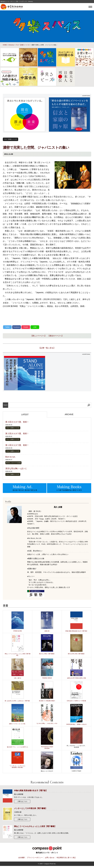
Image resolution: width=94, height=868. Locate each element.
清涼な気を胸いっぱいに (16, 468)
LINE (35, 327)
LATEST (25, 415)
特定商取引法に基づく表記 (66, 858)
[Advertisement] (69, 373)
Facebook (17, 327)
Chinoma (11, 45)
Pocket (26, 327)
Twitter (7, 327)
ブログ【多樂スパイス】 (23, 45)
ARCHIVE (69, 414)
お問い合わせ (50, 858)
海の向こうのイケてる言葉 (13, 463)
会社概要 (21, 858)
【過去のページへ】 (56, 336)
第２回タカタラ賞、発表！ (17, 434)
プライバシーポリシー (35, 858)
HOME (5, 45)
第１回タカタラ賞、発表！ (17, 445)
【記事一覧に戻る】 (47, 348)
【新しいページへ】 (38, 336)
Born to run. (10, 457)
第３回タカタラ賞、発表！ (17, 422)
